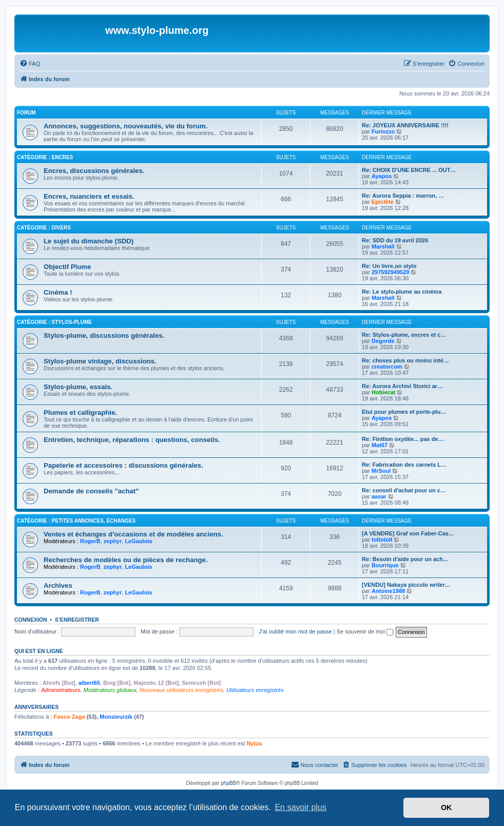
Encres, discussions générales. (94, 171)
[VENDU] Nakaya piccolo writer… (406, 585)
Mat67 (380, 445)
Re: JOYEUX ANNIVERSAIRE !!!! (405, 125)
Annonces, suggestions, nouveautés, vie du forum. (125, 126)
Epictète (383, 202)
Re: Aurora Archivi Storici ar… (402, 386)
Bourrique (385, 565)
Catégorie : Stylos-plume (54, 322)
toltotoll (382, 540)
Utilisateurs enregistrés (255, 690)
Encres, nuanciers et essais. (89, 196)
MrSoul (381, 471)
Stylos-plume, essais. (78, 387)
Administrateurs (61, 690)
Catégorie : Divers (44, 228)
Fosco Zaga (69, 717)
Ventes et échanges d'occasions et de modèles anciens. (133, 534)
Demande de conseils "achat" (91, 491)
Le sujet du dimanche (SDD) (89, 241)
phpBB (228, 783)
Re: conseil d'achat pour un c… (404, 490)
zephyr (113, 541)
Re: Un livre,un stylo (389, 266)
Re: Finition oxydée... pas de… (403, 439)
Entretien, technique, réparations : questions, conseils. (132, 440)
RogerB (90, 541)
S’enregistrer (77, 620)
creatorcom (387, 367)
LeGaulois (138, 541)
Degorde (383, 341)
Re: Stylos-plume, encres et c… (404, 335)
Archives (58, 585)
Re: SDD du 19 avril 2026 (395, 240)
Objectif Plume (67, 267)
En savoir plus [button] (301, 807)
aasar (379, 496)
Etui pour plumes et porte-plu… (404, 412)
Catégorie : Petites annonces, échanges (76, 521)
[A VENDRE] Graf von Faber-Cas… (408, 533)
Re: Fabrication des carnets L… (404, 465)
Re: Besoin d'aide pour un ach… (405, 559)
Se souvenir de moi (365, 631)
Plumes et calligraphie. (80, 412)
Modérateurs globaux (110, 690)
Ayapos (382, 176)
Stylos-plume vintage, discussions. (100, 361)
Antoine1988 (388, 591)
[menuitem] (30, 64)
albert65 (89, 683)
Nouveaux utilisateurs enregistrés (181, 690)
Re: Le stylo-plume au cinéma (402, 292)
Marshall (383, 246)
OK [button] (447, 808)
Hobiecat (383, 392)
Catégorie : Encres (45, 157)
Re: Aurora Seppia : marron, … (403, 196)
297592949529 (390, 272)
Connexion (31, 620)
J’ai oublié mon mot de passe (295, 631)
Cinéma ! (58, 292)
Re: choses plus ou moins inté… (405, 360)
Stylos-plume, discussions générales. (104, 335)
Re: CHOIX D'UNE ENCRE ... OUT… (409, 170)
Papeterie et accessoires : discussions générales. (123, 465)
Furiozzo (383, 131)
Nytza (254, 743)
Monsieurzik (116, 717)
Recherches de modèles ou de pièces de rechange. (126, 560)
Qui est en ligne (39, 651)
